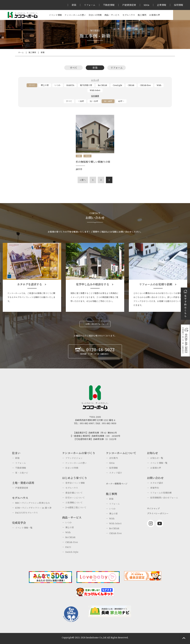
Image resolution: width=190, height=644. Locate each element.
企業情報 (162, 5)
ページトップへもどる (184, 638)
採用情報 (178, 5)
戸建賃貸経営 (129, 5)
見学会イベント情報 (75, 483)
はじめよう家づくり (75, 478)
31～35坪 (94, 101)
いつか (58, 85)
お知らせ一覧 (157, 458)
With (159, 85)
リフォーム (90, 5)
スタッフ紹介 (116, 473)
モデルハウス (129, 15)
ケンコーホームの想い (75, 15)
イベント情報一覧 (24, 528)
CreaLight (117, 85)
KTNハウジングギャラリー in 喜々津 (33, 508)
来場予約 (154, 488)
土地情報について (74, 503)
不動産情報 (109, 5)
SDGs (146, 5)
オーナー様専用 (182, 15)
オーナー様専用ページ (117, 484)
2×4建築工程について (76, 507)
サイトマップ (153, 509)
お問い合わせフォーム (95, 324)
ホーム (21, 52)
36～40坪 (108, 101)
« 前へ (83, 180)
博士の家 (45, 85)
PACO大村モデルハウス (27, 513)
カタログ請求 (157, 483)
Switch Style (72, 552)
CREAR (131, 85)
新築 (74, 5)
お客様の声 (154, 15)
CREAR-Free (72, 542)
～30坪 (81, 101)
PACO (68, 547)
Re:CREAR (102, 85)
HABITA (70, 85)
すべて (73, 68)
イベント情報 (55, 15)
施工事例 (142, 15)
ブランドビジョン (74, 458)
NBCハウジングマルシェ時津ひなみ (33, 503)
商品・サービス (112, 15)
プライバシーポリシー (158, 513)
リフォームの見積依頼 (161, 493)
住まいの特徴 (95, 15)
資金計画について (74, 493)
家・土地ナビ (22, 473)
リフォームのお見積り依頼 (156, 284)
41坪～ (121, 101)
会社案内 (113, 458)
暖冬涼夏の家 (86, 85)
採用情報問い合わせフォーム (164, 498)
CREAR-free (145, 85)
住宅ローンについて (75, 498)
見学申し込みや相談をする (93, 284)
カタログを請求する (30, 284)
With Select (95, 90)
